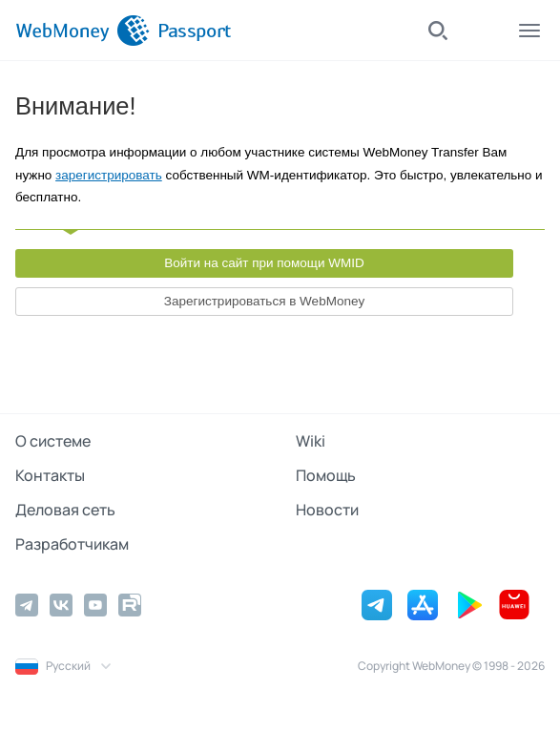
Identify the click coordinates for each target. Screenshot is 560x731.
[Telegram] (27, 605)
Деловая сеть (65, 510)
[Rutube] (130, 605)
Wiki (311, 441)
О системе (53, 441)
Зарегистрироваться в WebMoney (264, 301)
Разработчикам (72, 544)
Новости (327, 510)
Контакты (50, 475)
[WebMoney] (83, 31)
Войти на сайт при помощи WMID (264, 263)
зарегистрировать (109, 175)
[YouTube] (95, 605)
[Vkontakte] (61, 605)
